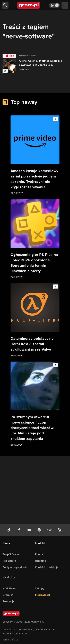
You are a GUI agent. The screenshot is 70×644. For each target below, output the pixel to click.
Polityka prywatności (16, 567)
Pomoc (39, 554)
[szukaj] (5, 5)
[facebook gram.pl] (20, 530)
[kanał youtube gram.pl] (30, 530)
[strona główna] (29, 5)
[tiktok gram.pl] (10, 530)
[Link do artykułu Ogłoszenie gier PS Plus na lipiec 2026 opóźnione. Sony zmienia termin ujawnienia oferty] (35, 239)
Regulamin (9, 561)
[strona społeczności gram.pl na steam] (50, 530)
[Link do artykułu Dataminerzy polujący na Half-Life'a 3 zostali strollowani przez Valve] (35, 320)
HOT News (9, 588)
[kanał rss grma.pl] (60, 530)
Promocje (9, 601)
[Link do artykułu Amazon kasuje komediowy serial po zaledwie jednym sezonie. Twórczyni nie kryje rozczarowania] (35, 155)
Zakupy (40, 588)
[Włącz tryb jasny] (54, 5)
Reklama (41, 561)
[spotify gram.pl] (40, 530)
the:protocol (42, 595)
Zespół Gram (11, 554)
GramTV (8, 595)
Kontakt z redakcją (47, 567)
